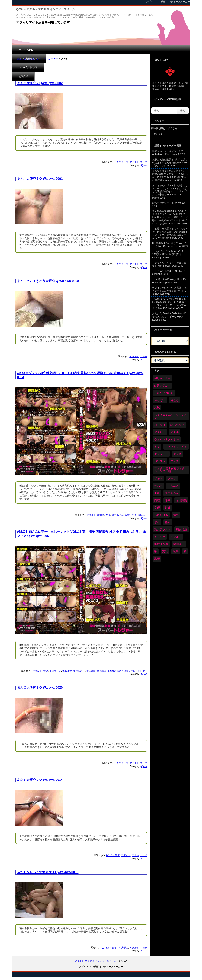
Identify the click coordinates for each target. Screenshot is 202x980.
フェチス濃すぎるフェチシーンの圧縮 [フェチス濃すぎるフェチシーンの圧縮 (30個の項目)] (169, 470)
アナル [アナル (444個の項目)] (175, 432)
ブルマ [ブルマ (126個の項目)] (158, 478)
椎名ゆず (67, 671)
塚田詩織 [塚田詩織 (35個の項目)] (181, 500)
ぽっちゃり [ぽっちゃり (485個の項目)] (177, 425)
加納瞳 (101, 515)
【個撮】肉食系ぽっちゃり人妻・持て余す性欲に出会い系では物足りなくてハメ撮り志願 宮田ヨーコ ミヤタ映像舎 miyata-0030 (170, 233)
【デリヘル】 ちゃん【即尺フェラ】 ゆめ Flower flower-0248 (169, 264)
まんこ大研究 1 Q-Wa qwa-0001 (40, 179)
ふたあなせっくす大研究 (115, 948)
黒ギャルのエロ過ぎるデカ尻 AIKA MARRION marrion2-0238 (169, 153)
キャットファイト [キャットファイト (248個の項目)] (176, 447)
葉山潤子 (91, 671)
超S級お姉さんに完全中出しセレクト (128, 671)
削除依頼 (116, 50)
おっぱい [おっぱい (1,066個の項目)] (160, 400)
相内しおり (79, 671)
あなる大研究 (113, 855)
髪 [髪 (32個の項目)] (185, 551)
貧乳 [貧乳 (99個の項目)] (165, 551)
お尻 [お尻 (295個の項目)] (157, 407)
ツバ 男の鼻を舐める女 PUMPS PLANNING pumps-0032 (169, 281)
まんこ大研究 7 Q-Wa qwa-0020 (40, 688)
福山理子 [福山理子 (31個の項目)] (179, 544)
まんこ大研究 (121, 162)
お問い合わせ (158, 134)
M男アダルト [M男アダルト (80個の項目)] (162, 386)
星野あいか (118, 515)
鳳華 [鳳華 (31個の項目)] (157, 559)
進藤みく (143, 515)
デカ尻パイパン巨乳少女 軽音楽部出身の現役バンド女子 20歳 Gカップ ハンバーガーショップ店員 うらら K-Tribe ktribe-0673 (169, 304)
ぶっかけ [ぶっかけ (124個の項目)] (160, 425)
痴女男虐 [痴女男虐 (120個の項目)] (181, 529)
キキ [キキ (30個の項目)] (157, 447)
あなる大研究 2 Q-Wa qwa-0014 (40, 780)
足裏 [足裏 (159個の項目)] (176, 551)
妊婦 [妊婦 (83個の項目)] (168, 508)
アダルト (134, 162)
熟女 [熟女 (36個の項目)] (168, 522)
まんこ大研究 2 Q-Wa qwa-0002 (40, 83)
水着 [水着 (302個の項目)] (157, 522)
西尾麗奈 (102, 671)
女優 (108, 515)
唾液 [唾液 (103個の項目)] (168, 500)
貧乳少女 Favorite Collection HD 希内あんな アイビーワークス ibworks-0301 (169, 316)
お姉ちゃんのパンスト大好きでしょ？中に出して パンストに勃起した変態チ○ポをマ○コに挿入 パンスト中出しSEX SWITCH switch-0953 (170, 191)
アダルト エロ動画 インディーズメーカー (36, 59)
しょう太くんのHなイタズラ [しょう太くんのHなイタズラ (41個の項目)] (170, 416)
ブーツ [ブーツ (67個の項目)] (172, 478)
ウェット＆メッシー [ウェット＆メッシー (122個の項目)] (167, 439)
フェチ (144, 162)
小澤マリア (55, 671)
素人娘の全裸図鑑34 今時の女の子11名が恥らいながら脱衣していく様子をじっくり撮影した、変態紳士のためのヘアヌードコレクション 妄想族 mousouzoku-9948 (170, 217)
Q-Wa (144, 165)
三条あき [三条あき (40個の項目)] (173, 486)
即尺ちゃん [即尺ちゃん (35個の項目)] (172, 493)
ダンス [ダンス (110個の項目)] (177, 454)
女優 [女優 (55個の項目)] (157, 508)
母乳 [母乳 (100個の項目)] (176, 515)
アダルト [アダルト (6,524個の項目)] (160, 432)
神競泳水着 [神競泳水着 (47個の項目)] (161, 544)
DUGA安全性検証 (89, 50)
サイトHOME (26, 50)
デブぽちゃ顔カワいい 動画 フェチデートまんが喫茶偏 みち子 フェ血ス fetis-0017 (170, 291)
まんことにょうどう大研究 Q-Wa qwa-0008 (48, 281)
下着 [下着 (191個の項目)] (157, 493)
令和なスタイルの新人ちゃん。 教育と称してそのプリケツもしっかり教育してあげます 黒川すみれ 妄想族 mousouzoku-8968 (170, 176)
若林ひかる (131, 515)
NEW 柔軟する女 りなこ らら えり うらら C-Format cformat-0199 (170, 245)
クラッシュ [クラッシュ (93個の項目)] (161, 454)
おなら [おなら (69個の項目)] (175, 400)
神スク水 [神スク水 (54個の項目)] (160, 537)
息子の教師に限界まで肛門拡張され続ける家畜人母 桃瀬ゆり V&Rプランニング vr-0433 (170, 163)
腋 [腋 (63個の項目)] (156, 551)
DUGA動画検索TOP (56, 50)
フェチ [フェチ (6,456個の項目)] (175, 461)
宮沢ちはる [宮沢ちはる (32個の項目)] (161, 515)
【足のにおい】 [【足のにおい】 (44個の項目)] (164, 393)
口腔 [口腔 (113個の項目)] (157, 500)
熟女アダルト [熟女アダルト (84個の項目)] (163, 529)
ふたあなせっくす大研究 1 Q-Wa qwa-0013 (48, 872)
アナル (135, 855)
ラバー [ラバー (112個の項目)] (158, 486)
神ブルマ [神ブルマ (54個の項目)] (176, 537)
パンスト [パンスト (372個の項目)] (160, 461)
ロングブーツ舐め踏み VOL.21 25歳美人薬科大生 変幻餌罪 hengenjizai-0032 (168, 254)
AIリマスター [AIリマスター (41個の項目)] (162, 378)
